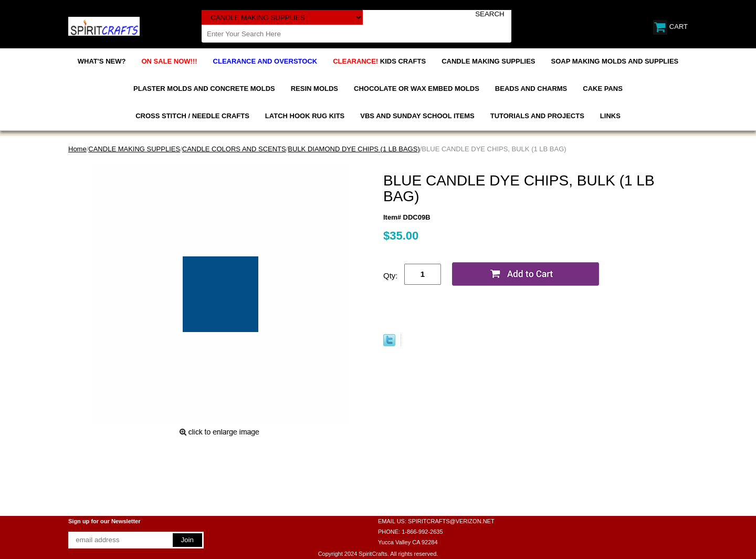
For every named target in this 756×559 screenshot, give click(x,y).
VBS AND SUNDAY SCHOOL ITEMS (417, 116)
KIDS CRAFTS (379, 61)
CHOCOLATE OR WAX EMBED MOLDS (417, 89)
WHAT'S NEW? (102, 61)
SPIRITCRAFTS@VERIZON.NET (451, 521)
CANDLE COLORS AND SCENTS (234, 149)
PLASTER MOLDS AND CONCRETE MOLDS (204, 89)
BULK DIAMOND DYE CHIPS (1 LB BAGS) (354, 149)
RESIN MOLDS (314, 89)
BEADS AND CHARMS (531, 89)
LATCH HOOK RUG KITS (305, 116)
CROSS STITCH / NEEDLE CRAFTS (192, 116)
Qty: (391, 276)
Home (77, 149)
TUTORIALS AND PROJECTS (537, 116)
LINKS (610, 116)
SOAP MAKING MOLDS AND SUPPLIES (615, 61)
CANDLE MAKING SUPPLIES (488, 61)
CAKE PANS (603, 89)
